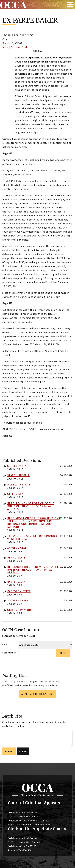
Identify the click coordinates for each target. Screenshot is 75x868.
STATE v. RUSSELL (18, 475)
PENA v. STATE (16, 557)
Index (5, 47)
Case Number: (9, 653)
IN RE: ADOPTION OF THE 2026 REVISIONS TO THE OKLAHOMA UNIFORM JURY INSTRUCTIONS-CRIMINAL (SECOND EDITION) (33, 522)
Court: (5, 645)
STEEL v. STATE (17, 494)
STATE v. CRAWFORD (20, 610)
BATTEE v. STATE (18, 582)
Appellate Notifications (37, 694)
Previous (15, 47)
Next (25, 47)
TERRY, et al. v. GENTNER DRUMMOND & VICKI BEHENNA (32, 537)
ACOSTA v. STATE (18, 548)
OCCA (37, 787)
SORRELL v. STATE (19, 466)
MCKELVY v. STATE (19, 484)
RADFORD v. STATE (19, 591)
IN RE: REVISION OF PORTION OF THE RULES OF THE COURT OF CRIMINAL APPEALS (31, 506)
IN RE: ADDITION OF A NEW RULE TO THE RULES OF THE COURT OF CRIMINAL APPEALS (33, 570)
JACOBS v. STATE (18, 600)
